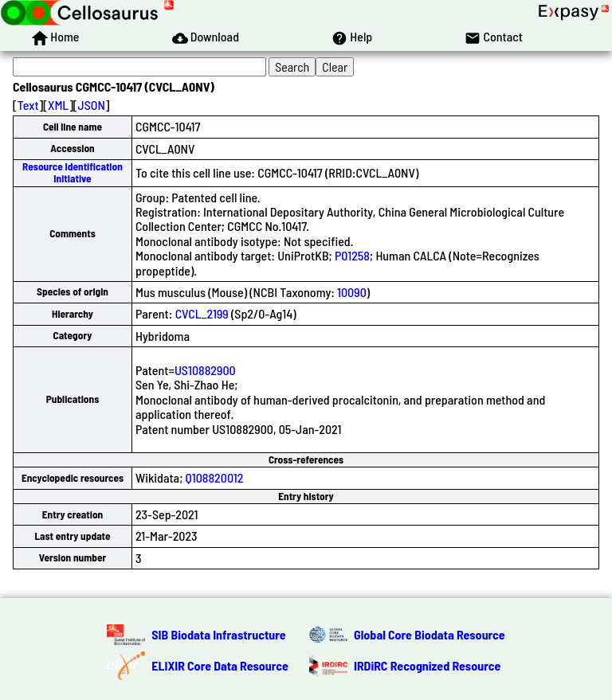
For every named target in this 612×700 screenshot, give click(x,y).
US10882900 (205, 370)
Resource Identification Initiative (73, 172)
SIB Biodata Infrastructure (218, 634)
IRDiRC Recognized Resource (427, 665)
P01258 (352, 255)
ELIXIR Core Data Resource (220, 665)
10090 (352, 292)
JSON (92, 105)
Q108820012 (215, 477)
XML (58, 105)
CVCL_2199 (202, 313)
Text (28, 105)
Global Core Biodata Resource (430, 634)
